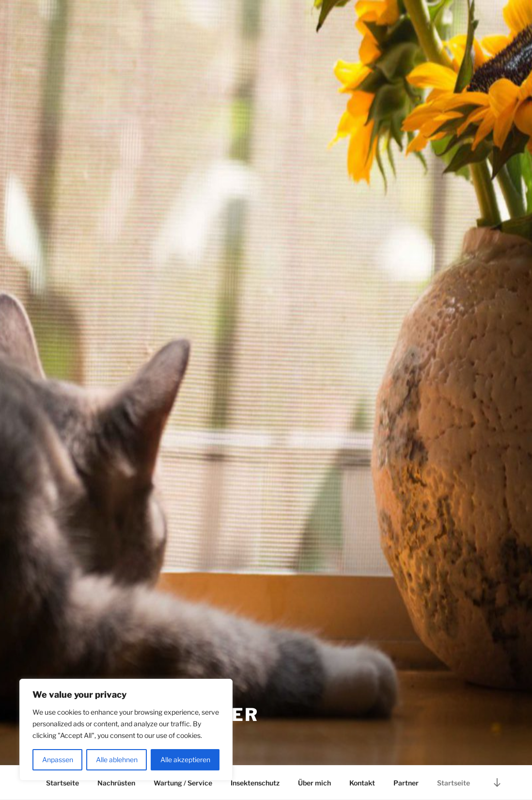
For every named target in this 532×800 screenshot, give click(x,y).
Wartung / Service (183, 783)
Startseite (63, 783)
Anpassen (58, 760)
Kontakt (362, 783)
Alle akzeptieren (185, 760)
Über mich (314, 783)
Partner (406, 783)
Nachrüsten (116, 783)
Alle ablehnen (117, 760)
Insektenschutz (255, 783)
